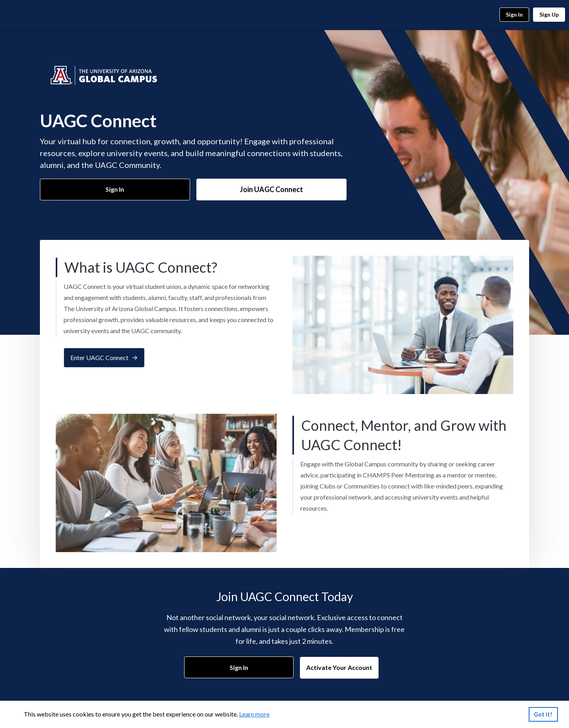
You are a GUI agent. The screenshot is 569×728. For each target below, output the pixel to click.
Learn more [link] (254, 714)
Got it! (543, 714)
